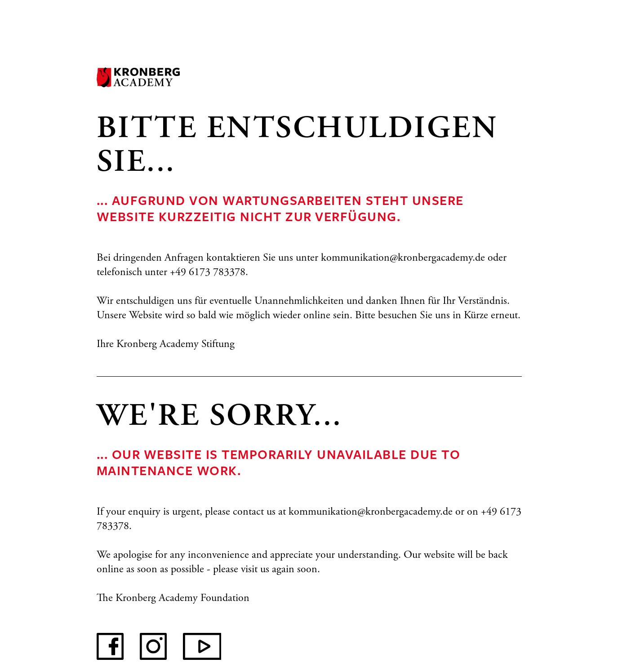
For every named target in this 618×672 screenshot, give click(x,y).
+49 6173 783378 (208, 273)
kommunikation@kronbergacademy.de (403, 258)
